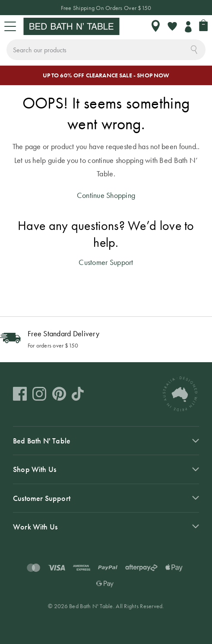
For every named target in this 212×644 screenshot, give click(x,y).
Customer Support (106, 262)
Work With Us (35, 527)
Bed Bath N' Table (42, 441)
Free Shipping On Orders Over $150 (106, 8)
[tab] (106, 440)
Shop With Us (35, 469)
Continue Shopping (106, 195)
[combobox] (106, 50)
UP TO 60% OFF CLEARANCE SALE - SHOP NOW (106, 75)
